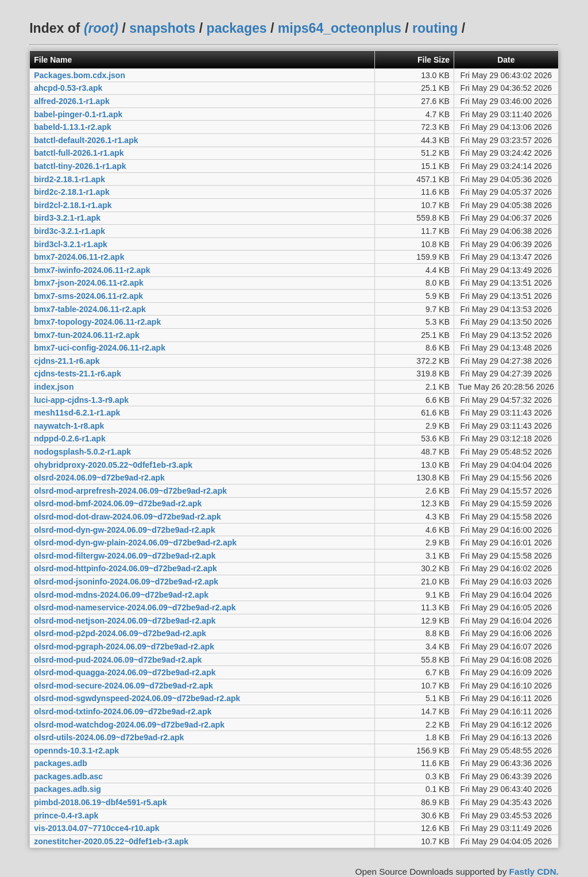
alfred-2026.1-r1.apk (72, 101)
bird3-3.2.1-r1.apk (67, 218)
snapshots (162, 28)
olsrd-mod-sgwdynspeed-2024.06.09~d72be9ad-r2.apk (137, 698)
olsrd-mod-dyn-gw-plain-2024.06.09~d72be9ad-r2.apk (135, 543)
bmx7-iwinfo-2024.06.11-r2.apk (92, 270)
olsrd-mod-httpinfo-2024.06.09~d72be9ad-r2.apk (125, 568)
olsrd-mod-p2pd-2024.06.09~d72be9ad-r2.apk (120, 633)
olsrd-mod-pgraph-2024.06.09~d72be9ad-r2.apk (124, 647)
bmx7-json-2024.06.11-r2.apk (89, 283)
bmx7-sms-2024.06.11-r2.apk (88, 296)
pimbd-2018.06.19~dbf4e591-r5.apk (100, 802)
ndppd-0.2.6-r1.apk (69, 438)
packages (237, 28)
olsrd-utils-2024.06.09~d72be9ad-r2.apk (109, 737)
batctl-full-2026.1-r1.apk (79, 153)
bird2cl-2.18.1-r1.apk (73, 205)
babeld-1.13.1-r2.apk (73, 127)
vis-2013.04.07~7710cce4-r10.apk (96, 828)
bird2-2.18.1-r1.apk (69, 179)
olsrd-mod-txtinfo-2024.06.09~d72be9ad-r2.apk (123, 711)
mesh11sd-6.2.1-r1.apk (77, 413)
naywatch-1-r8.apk (69, 426)
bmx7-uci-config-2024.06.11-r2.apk (100, 348)
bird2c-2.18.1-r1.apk (72, 192)
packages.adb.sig (67, 789)
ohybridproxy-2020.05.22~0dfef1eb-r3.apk (113, 465)
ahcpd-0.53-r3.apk (68, 88)
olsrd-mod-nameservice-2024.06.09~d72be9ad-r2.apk (135, 607)
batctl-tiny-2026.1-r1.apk (80, 166)
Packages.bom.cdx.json (80, 75)
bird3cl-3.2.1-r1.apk (71, 244)
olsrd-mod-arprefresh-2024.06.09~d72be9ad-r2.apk (130, 491)
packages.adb (61, 763)
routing (435, 28)
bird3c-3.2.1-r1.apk (69, 231)
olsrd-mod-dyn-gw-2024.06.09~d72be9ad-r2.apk (125, 530)
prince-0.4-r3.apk (66, 816)
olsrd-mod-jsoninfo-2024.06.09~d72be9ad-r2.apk (126, 582)
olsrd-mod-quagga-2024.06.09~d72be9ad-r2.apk (125, 672)
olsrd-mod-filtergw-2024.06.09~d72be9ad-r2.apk (125, 556)
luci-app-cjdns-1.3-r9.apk (81, 400)
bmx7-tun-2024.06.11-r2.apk (87, 335)
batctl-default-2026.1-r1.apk (86, 140)
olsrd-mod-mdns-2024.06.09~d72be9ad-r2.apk (121, 595)
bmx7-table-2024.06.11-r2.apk (90, 309)
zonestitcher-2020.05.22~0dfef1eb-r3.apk (111, 841)
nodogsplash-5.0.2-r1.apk (82, 452)
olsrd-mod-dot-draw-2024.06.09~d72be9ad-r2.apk (127, 517)
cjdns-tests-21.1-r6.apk (78, 374)
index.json (54, 387)
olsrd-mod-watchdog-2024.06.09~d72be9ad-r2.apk (129, 725)
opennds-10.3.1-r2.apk (76, 751)
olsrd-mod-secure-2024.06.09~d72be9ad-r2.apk (123, 686)
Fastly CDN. (534, 872)
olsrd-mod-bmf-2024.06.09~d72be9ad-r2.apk (118, 503)
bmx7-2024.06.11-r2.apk (79, 257)
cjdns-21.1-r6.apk (67, 361)
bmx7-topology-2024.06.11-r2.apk (97, 322)
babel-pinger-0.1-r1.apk (78, 114)
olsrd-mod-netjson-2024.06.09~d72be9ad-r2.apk (125, 621)
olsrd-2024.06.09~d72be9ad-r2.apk (99, 478)
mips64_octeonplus (340, 28)
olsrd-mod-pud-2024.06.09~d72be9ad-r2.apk (118, 660)
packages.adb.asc (68, 776)
